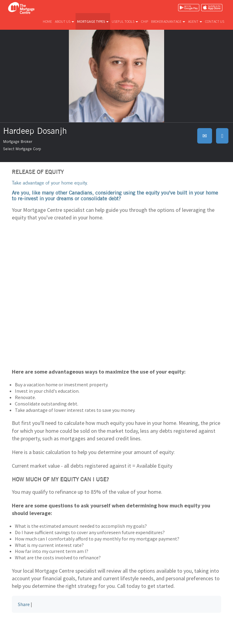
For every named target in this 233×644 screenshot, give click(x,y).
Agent (195, 21)
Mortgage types (93, 21)
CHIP (145, 21)
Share (24, 604)
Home (47, 21)
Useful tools (125, 21)
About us (64, 21)
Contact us (215, 21)
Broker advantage (168, 21)
